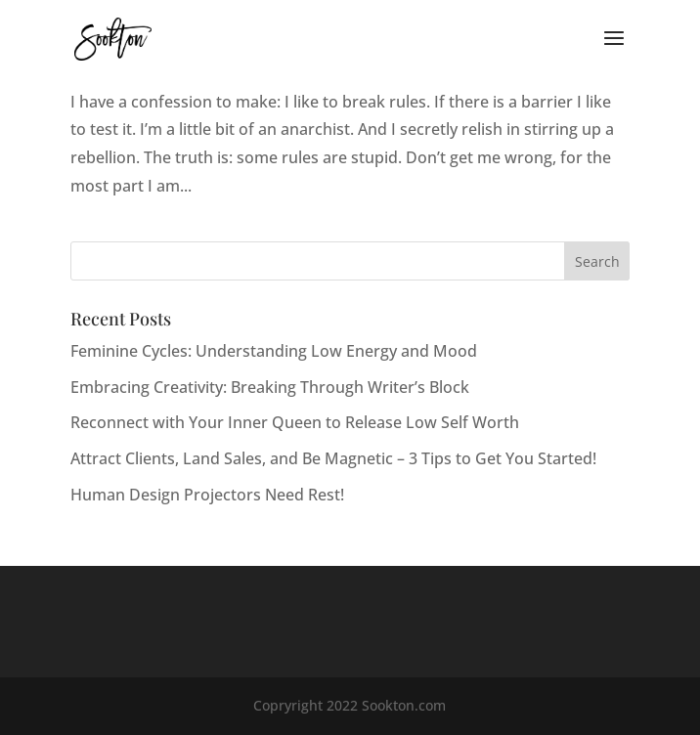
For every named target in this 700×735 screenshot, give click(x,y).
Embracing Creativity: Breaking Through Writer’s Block (270, 387)
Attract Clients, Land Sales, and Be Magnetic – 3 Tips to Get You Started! (333, 458)
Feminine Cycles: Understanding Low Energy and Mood (274, 351)
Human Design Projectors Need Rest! (207, 495)
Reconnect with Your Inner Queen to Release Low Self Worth (295, 422)
